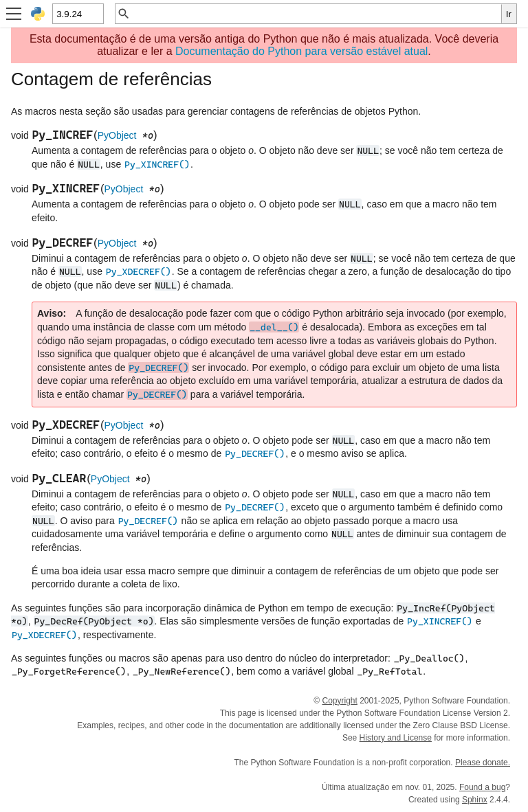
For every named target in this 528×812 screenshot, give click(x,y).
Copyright (339, 701)
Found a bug (482, 787)
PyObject (117, 135)
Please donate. (483, 763)
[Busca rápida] (316, 14)
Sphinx (475, 800)
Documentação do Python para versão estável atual (301, 51)
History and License (396, 738)
